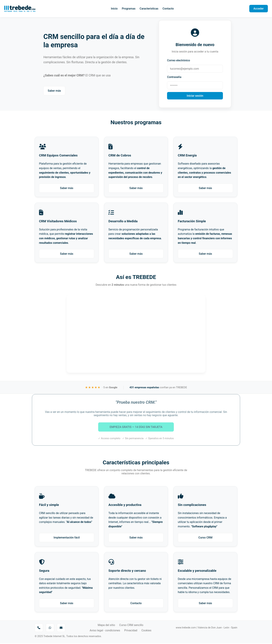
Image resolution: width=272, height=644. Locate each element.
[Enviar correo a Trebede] (61, 628)
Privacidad (131, 631)
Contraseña (175, 77)
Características (149, 9)
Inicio (114, 9)
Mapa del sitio (106, 626)
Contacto (168, 9)
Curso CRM (205, 538)
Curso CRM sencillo (131, 626)
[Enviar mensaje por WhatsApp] (50, 628)
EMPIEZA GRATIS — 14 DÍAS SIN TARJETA (136, 425)
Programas (129, 9)
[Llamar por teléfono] (39, 628)
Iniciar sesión (195, 96)
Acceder (259, 9)
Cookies (146, 631)
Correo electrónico (179, 61)
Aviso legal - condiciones (105, 631)
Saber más (54, 91)
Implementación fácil (67, 538)
